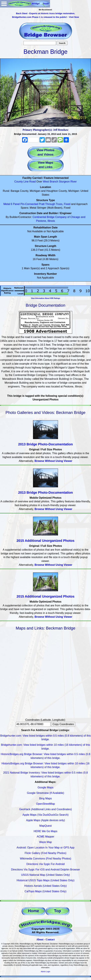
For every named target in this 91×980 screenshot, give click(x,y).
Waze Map (45, 842)
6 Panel (15, 204)
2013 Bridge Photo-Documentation (45, 444)
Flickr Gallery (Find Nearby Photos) (45, 853)
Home (34, 911)
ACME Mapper (46, 837)
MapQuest (45, 826)
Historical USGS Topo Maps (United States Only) (46, 880)
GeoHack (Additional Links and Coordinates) (45, 809)
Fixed (67, 204)
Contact (50, 939)
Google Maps (45, 787)
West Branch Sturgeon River (60, 182)
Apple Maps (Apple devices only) (45, 820)
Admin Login (45, 972)
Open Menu (4, 4)
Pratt (42, 204)
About (40, 939)
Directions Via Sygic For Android (45, 864)
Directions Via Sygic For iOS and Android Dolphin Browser (45, 870)
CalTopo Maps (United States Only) (46, 891)
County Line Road (25, 182)
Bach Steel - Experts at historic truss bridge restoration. (45, 13)
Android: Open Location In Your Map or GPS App (46, 848)
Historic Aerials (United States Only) (45, 886)
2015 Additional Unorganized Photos (45, 541)
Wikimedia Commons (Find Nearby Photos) (45, 859)
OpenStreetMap (46, 804)
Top (57, 911)
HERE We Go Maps (45, 831)
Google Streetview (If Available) (46, 793)
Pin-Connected (29, 204)
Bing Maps (45, 798)
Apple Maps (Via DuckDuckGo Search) (45, 815)
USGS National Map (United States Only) (46, 875)
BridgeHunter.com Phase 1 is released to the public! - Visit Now (45, 17)
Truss (59, 204)
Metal (7, 204)
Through (50, 204)
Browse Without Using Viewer (53, 461)
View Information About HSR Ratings (45, 298)
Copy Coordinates (63, 724)
